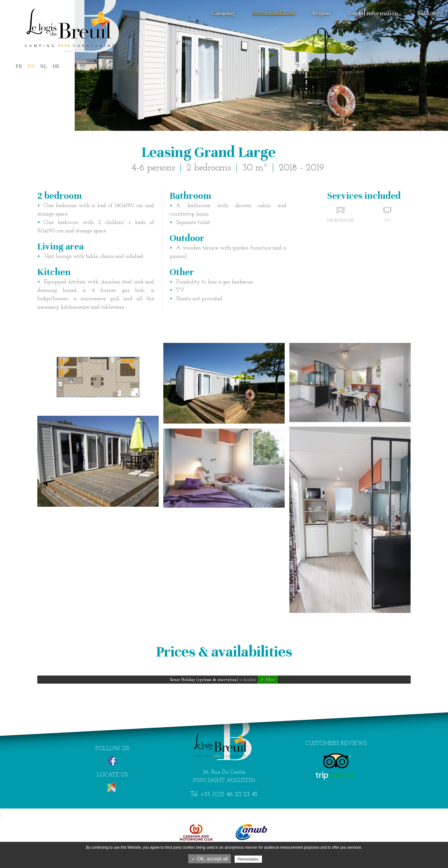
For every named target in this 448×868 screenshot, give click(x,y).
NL (44, 66)
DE (56, 66)
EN (31, 66)
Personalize (248, 859)
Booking (428, 13)
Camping (223, 13)
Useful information (373, 13)
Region (321, 13)
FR (19, 66)
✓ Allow (268, 680)
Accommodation (273, 13)
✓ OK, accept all (210, 859)
